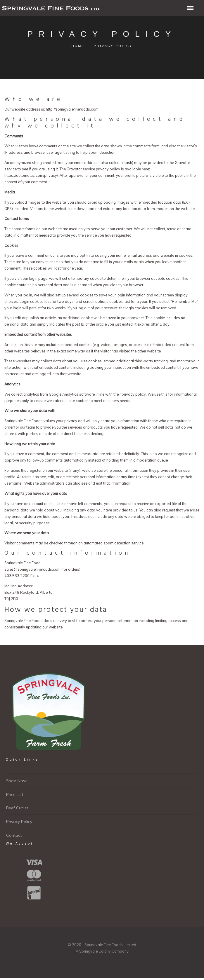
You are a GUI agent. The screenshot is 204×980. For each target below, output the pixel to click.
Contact (14, 835)
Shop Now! (17, 781)
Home (78, 46)
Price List (15, 794)
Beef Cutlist (17, 808)
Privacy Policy (19, 822)
